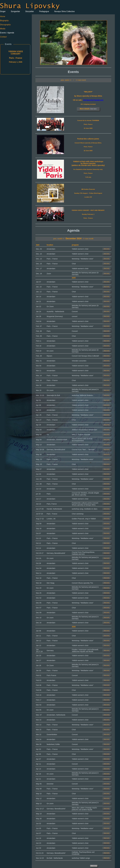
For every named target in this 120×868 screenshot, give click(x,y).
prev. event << (66, 80)
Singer (3, 11)
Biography (4, 21)
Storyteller (30, 11)
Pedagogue (44, 11)
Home (3, 16)
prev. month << (59, 239)
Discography (5, 25)
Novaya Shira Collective (64, 11)
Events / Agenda (7, 33)
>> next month (88, 239)
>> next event (81, 80)
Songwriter (15, 11)
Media (3, 29)
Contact (3, 37)
